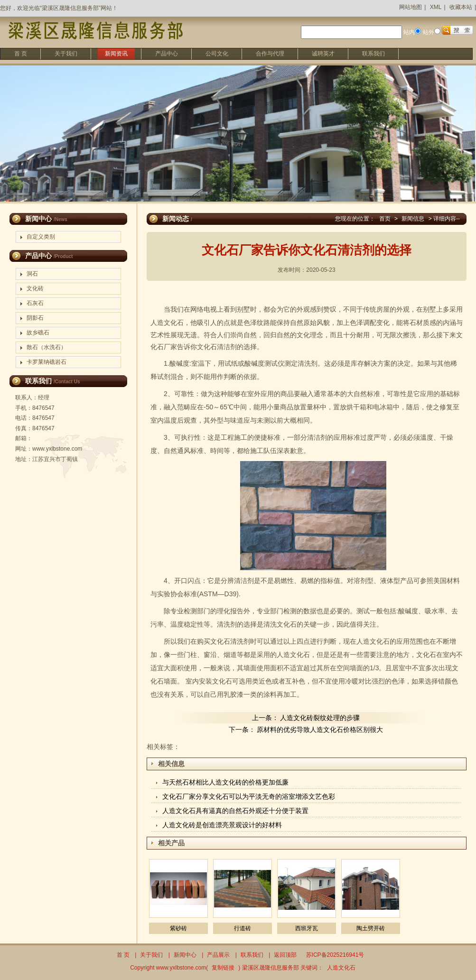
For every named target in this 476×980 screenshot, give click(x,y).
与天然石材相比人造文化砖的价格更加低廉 (225, 782)
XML (436, 7)
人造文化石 (167, 323)
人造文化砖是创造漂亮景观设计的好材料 (222, 825)
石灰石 (35, 303)
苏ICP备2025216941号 (335, 955)
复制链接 (223, 968)
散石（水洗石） (47, 347)
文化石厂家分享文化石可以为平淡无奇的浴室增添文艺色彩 (249, 796)
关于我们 (66, 54)
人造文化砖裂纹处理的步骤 (320, 718)
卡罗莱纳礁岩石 (47, 362)
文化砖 (35, 288)
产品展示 (218, 955)
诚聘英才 (323, 54)
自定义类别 (41, 237)
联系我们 (373, 54)
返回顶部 (285, 955)
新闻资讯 (116, 54)
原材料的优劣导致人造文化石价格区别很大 (320, 730)
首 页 (21, 54)
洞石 (32, 274)
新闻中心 (185, 955)
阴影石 (35, 318)
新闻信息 (413, 219)
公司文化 (217, 54)
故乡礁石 (38, 333)
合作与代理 (270, 54)
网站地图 (411, 7)
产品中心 (167, 54)
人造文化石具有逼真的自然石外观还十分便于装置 (235, 811)
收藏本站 (461, 7)
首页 (385, 219)
